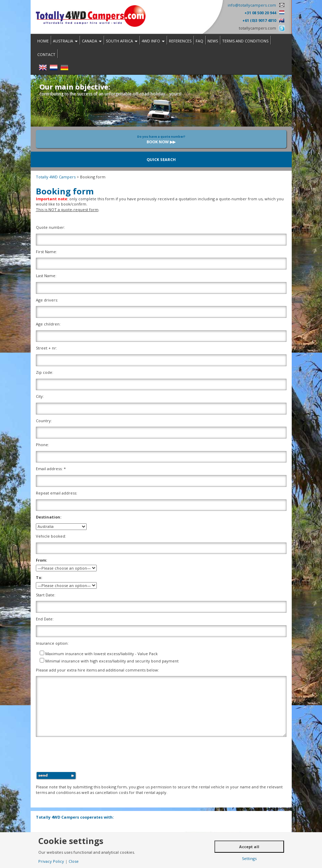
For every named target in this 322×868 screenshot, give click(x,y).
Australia (65, 41)
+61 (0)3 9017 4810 (259, 20)
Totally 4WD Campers (56, 177)
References (180, 41)
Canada (92, 41)
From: (41, 560)
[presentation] (89, 755)
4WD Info (153, 41)
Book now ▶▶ (161, 139)
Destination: (49, 517)
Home (43, 41)
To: (39, 577)
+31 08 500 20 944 (260, 13)
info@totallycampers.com (252, 5)
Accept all (249, 847)
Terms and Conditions (245, 41)
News (213, 41)
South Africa (122, 41)
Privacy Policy (51, 861)
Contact (46, 54)
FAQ (199, 41)
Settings (249, 858)
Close (74, 861)
